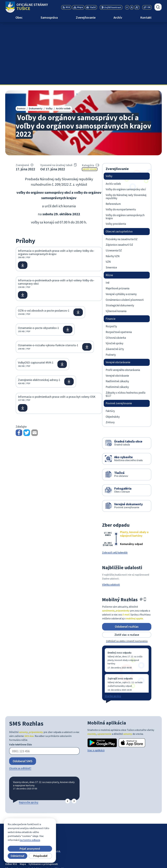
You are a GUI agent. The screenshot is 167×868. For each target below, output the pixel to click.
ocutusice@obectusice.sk (147, 861)
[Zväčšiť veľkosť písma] (137, 7)
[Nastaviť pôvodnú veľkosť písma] (132, 7)
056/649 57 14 (140, 857)
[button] (68, 739)
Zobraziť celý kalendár (115, 490)
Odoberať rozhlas (127, 564)
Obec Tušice (30, 792)
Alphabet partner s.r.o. (48, 789)
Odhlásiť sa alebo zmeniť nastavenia (127, 579)
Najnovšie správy (29, 740)
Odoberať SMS (23, 699)
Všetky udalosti (111, 522)
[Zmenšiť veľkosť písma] (127, 7)
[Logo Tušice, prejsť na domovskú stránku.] (27, 7)
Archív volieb (90, 106)
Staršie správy (113, 633)
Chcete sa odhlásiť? (20, 706)
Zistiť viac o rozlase (127, 572)
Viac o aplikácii (96, 688)
